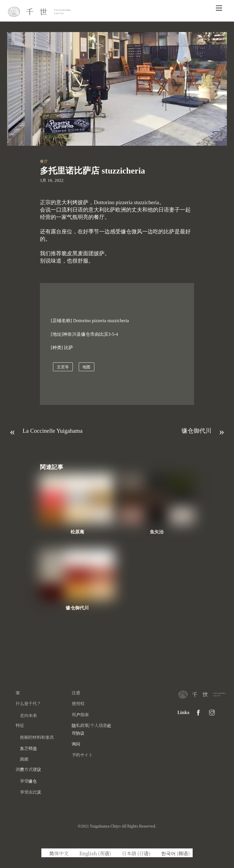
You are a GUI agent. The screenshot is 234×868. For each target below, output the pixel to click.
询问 (76, 744)
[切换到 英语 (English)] (93, 853)
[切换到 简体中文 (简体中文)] (56, 853)
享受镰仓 (28, 781)
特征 (20, 725)
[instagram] (212, 711)
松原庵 (77, 532)
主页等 (63, 367)
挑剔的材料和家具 (37, 737)
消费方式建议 (28, 769)
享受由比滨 (30, 792)
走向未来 (28, 715)
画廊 (24, 759)
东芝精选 (28, 748)
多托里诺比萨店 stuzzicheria (92, 171)
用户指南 (80, 714)
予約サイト (82, 755)
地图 (86, 367)
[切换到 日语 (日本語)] (134, 853)
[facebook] (198, 711)
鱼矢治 (157, 532)
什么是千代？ (28, 703)
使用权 (78, 703)
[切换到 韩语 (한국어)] (173, 853)
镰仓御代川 (77, 608)
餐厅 (44, 161)
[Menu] (219, 8)
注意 (76, 692)
